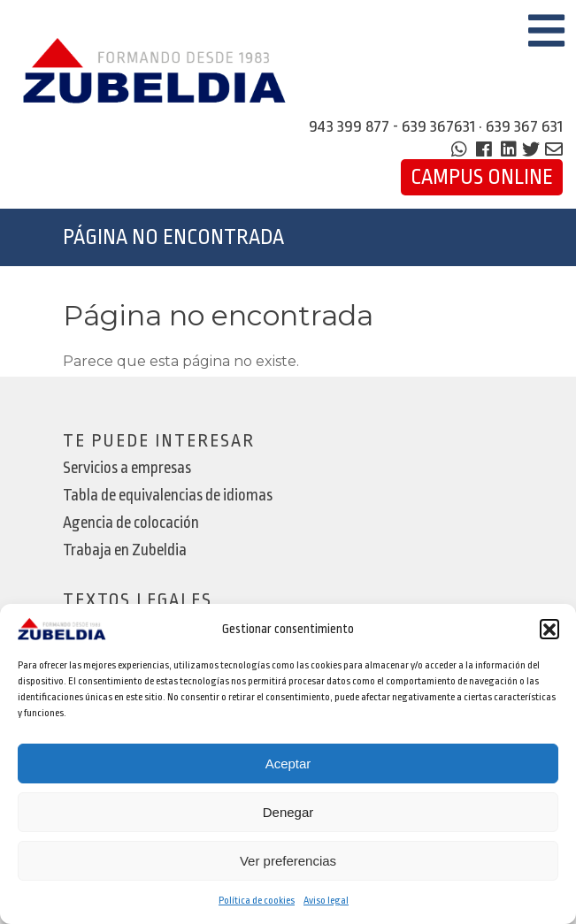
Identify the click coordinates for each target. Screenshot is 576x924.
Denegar (288, 812)
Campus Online (482, 177)
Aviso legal (326, 901)
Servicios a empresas (127, 468)
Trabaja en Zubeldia (125, 550)
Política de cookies (257, 901)
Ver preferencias (288, 861)
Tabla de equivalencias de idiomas (168, 496)
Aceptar (288, 764)
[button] (549, 629)
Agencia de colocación (131, 523)
